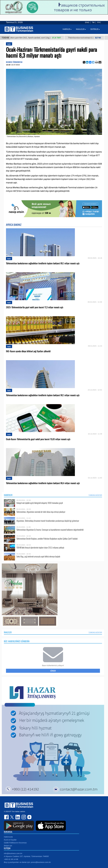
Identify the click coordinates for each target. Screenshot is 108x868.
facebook (7, 817)
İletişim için (8, 846)
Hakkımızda (8, 837)
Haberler (8, 495)
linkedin (18, 817)
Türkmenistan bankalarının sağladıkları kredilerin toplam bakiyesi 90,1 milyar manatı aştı (43, 395)
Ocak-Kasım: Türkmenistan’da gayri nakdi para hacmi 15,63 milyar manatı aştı (38, 439)
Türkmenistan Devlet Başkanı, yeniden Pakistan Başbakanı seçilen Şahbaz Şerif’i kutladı (47, 539)
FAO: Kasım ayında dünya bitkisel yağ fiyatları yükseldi (28, 351)
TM (93, 22)
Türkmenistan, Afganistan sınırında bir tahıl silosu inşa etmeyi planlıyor (41, 512)
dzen (29, 817)
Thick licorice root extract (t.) (87, 38)
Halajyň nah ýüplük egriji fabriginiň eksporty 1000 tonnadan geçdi (40, 503)
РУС (99, 22)
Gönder (53, 671)
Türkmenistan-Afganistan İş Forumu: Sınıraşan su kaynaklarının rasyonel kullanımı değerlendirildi (50, 530)
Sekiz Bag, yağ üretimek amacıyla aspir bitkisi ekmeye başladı (38, 556)
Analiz (9, 44)
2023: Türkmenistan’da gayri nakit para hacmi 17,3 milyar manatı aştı (35, 307)
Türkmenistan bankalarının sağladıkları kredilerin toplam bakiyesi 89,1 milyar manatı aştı (43, 263)
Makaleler (81, 29)
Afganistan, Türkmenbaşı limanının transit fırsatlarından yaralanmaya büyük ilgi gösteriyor (48, 521)
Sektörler (95, 29)
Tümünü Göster (95, 495)
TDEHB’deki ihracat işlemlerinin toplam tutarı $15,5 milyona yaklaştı (40, 548)
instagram (23, 817)
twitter (12, 817)
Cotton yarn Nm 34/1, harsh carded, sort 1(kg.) (37, 38)
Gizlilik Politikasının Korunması (15, 843)
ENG (87, 22)
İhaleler (8, 632)
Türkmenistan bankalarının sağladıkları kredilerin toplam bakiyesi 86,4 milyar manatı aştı (43, 483)
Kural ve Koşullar (10, 840)
